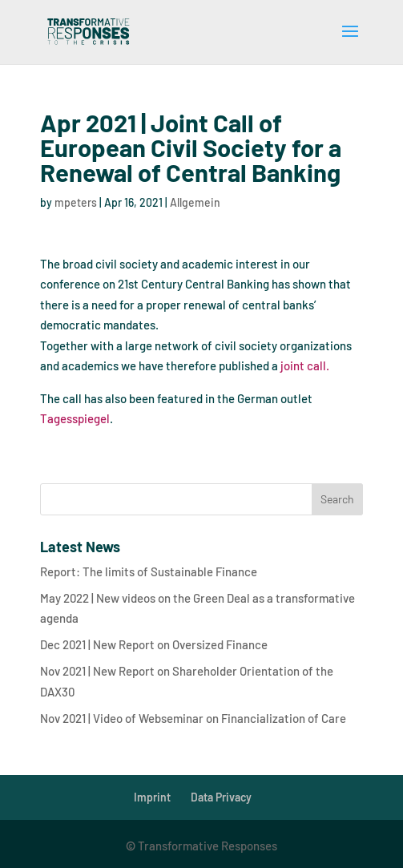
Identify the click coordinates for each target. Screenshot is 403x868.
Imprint (152, 797)
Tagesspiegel (75, 418)
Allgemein (195, 202)
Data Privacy (221, 797)
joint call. (305, 365)
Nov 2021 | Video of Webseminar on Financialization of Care (193, 718)
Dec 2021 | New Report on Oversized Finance (154, 644)
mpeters (76, 202)
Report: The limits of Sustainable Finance (149, 571)
